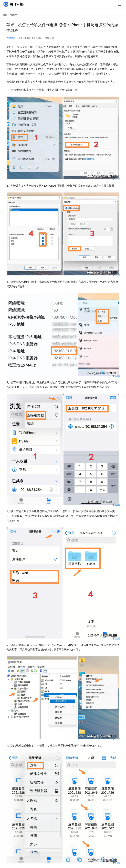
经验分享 (50, 38)
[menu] (119, 5)
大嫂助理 (11, 38)
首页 (5, 15)
